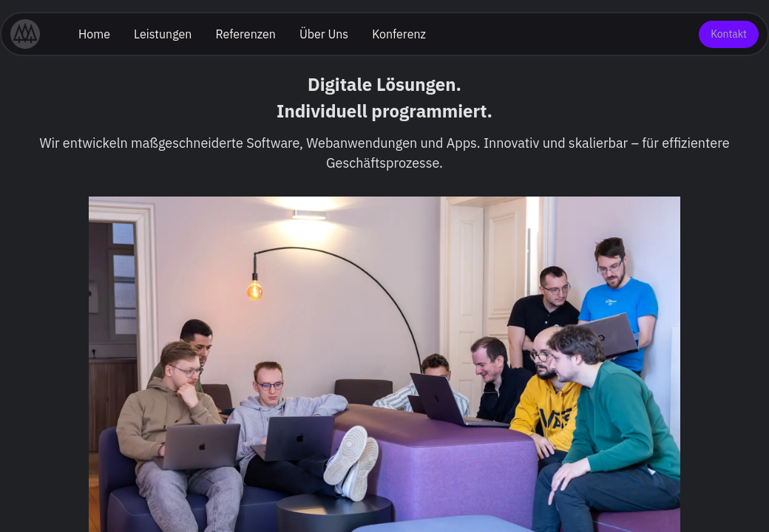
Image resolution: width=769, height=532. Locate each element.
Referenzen (245, 34)
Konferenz (399, 34)
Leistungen (163, 34)
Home (94, 34)
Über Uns (324, 34)
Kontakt (729, 34)
